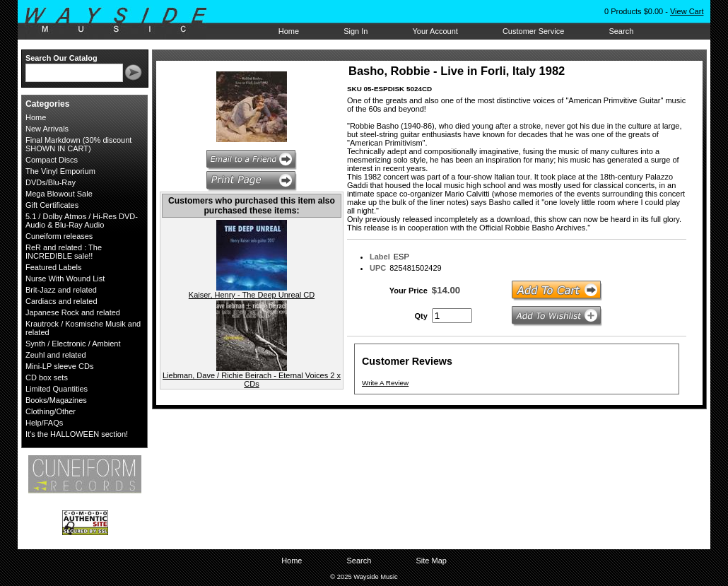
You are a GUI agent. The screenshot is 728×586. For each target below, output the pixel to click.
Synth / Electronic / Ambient (73, 344)
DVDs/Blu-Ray (51, 182)
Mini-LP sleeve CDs (59, 366)
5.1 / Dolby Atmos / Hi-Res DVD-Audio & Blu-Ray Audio (82, 221)
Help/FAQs (44, 423)
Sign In (356, 31)
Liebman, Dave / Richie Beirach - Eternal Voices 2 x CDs (252, 380)
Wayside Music (123, 20)
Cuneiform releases (59, 236)
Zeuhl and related (56, 355)
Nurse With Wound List (65, 279)
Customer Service (533, 31)
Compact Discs (52, 160)
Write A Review (385, 383)
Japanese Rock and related (73, 312)
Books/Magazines (56, 400)
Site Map (431, 561)
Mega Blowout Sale (59, 194)
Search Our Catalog (61, 58)
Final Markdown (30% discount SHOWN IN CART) (78, 144)
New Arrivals (47, 129)
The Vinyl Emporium (60, 171)
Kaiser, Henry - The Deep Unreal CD (252, 295)
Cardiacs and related (61, 301)
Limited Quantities (57, 389)
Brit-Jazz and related (61, 290)
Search (621, 31)
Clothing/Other (51, 411)
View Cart (687, 11)
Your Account (435, 31)
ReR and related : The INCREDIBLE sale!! (64, 252)
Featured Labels (54, 267)
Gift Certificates (52, 205)
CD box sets (47, 377)
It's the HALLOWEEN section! (77, 434)
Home (289, 31)
